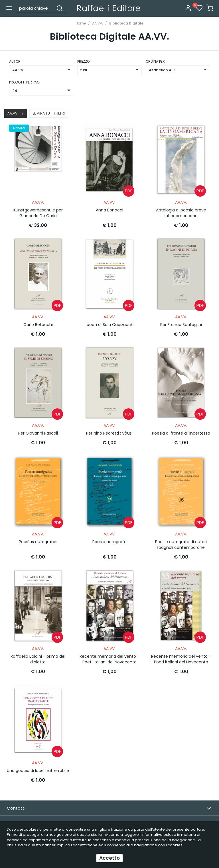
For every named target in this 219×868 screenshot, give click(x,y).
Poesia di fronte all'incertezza (181, 428)
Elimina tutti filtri (49, 113)
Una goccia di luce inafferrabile (38, 761)
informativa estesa (159, 835)
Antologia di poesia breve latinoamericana (181, 211)
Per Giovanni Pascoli (38, 428)
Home (81, 23)
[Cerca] (60, 8)
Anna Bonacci (109, 208)
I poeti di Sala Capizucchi (109, 321)
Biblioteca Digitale (126, 23)
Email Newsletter (109, 814)
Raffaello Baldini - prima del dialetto (38, 651)
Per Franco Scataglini (181, 321)
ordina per (155, 61)
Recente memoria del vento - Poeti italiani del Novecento (109, 651)
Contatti (109, 799)
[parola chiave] (35, 8)
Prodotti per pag (24, 82)
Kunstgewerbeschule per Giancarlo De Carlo (38, 211)
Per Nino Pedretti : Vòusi (109, 428)
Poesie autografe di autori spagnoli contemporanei (181, 538)
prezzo (83, 61)
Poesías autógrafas (38, 535)
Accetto (109, 858)
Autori (15, 61)
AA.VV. (98, 23)
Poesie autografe (109, 535)
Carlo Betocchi (38, 321)
